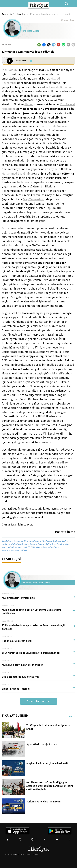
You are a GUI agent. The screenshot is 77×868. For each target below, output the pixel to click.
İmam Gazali (48, 126)
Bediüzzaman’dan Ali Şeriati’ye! (20, 677)
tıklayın (24, 550)
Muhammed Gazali (14, 174)
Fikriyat (16, 854)
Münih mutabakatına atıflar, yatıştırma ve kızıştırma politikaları (32, 612)
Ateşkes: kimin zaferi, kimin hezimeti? (47, 764)
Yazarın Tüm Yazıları (38, 701)
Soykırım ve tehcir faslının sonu (43, 802)
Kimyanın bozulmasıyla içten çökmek (50, 14)
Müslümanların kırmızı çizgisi (19, 598)
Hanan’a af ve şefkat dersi (17, 641)
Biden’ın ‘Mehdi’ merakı (16, 689)
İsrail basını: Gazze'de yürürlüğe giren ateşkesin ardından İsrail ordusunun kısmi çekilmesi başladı (50, 786)
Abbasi (29, 104)
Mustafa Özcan (31, 31)
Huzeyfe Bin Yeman (61, 87)
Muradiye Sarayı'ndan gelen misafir (22, 665)
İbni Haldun (9, 70)
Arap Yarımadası (33, 199)
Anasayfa (7, 14)
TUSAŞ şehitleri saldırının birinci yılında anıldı (48, 727)
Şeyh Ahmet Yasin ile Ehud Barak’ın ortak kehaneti (31, 653)
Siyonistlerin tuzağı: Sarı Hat (42, 745)
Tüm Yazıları (68, 20)
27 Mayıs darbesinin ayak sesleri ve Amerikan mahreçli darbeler (33, 627)
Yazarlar (21, 14)
